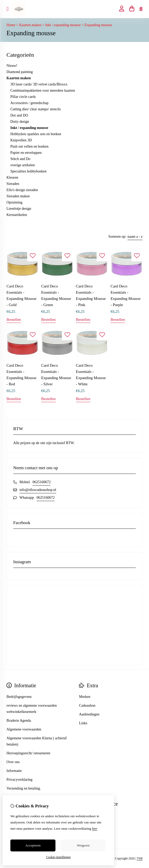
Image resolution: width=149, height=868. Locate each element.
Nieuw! (12, 66)
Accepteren (33, 845)
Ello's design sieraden (22, 190)
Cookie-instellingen (58, 857)
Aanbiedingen (89, 714)
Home (11, 25)
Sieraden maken (18, 196)
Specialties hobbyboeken (29, 171)
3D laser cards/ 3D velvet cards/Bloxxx (39, 84)
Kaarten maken (30, 25)
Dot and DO (19, 115)
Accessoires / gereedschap (29, 103)
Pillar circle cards (23, 97)
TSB (140, 858)
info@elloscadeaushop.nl (38, 490)
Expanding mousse (98, 25)
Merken (85, 697)
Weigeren (83, 845)
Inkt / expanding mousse (63, 25)
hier (95, 829)
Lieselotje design (19, 209)
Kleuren (12, 178)
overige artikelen (23, 165)
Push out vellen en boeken (29, 146)
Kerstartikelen (17, 215)
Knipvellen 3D (21, 140)
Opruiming (14, 202)
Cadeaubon (87, 706)
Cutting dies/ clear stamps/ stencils (36, 109)
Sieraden (13, 184)
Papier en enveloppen (26, 153)
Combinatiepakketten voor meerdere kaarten (43, 91)
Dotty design (20, 122)
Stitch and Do (20, 159)
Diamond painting (20, 72)
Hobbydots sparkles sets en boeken (36, 134)
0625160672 (41, 482)
